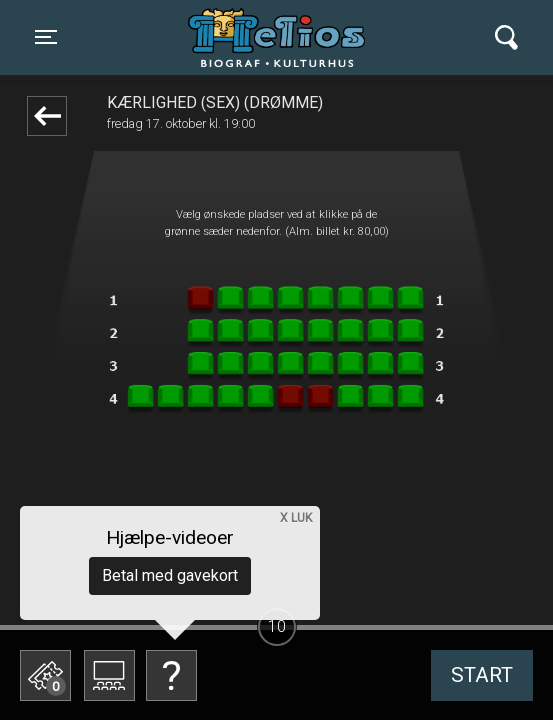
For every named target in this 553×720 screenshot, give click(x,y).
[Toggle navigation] (46, 37)
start (482, 675)
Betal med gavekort (170, 575)
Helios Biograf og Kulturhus (280, 37)
